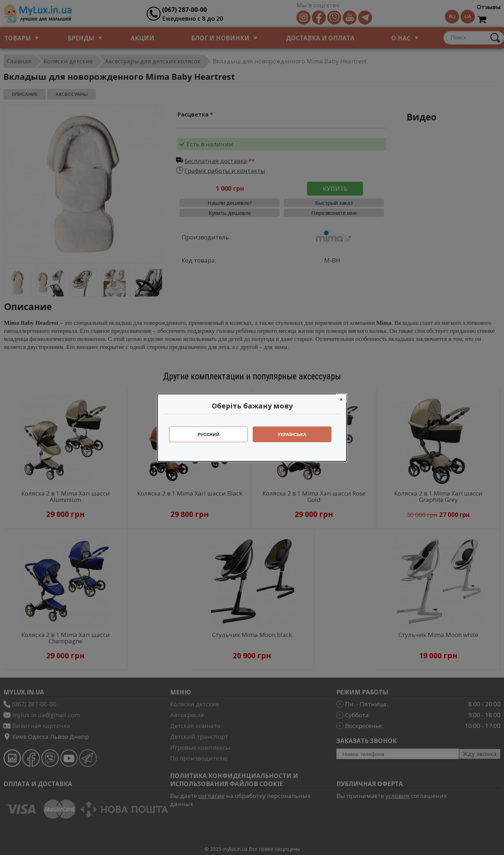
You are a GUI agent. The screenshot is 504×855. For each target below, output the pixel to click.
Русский (209, 434)
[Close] (341, 398)
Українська (292, 434)
